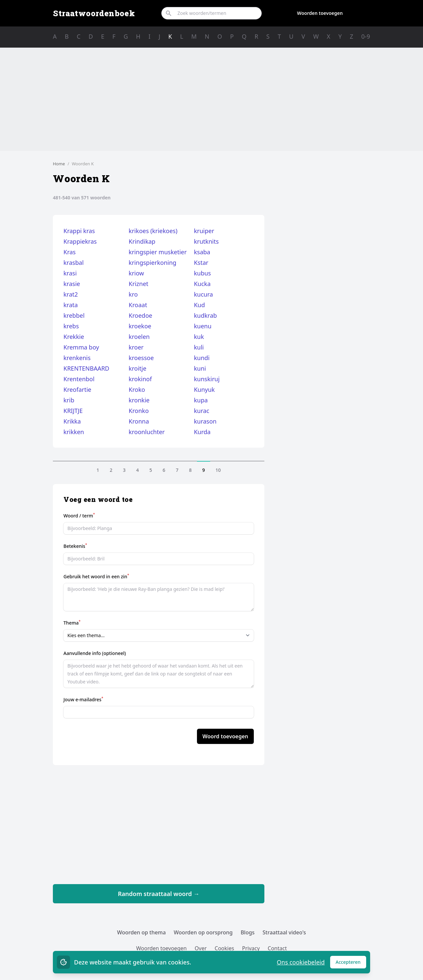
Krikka (72, 421)
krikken (74, 432)
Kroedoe (140, 315)
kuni (200, 368)
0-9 (365, 36)
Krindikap (142, 241)
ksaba (202, 252)
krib (69, 400)
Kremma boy (81, 347)
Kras (70, 252)
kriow (136, 273)
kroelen (139, 337)
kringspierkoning (152, 263)
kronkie (139, 400)
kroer (136, 347)
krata (71, 305)
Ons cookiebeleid (301, 962)
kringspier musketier (158, 252)
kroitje (137, 368)
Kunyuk (204, 389)
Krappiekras (80, 241)
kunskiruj (207, 379)
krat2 (71, 294)
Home (59, 164)
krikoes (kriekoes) (153, 231)
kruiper (204, 231)
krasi (70, 273)
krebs (71, 326)
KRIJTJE (73, 411)
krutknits (206, 241)
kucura (204, 294)
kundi (202, 358)
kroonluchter (147, 432)
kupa (201, 400)
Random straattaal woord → (159, 894)
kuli (199, 347)
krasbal (74, 263)
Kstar (201, 263)
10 (218, 470)
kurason (205, 421)
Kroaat (138, 305)
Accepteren (351, 964)
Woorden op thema (141, 932)
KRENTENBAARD (86, 368)
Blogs (248, 932)
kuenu (203, 326)
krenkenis (77, 358)
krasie (72, 284)
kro (133, 294)
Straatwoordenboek (94, 13)
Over (201, 948)
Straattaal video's (284, 932)
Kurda (202, 432)
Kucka (202, 284)
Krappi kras (79, 231)
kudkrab (206, 315)
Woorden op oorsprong (203, 932)
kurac (202, 411)
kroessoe (141, 358)
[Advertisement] (211, 99)
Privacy (251, 948)
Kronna (139, 421)
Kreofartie (77, 389)
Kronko (139, 411)
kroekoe (140, 326)
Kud (199, 305)
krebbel (74, 315)
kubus (203, 273)
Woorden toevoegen (320, 13)
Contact (277, 948)
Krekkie (74, 337)
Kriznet (138, 284)
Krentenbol (79, 379)
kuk (199, 337)
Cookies (225, 948)
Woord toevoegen (225, 736)
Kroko (137, 389)
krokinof (140, 379)
